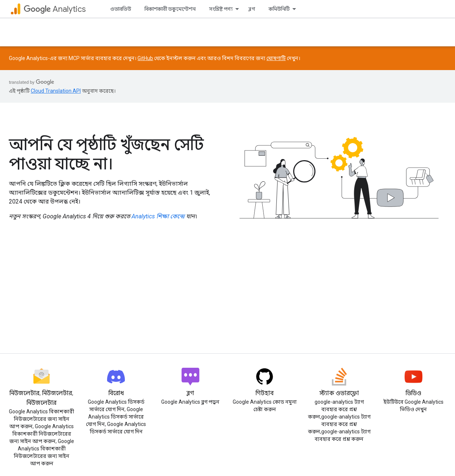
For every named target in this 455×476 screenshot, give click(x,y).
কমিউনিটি (279, 9)
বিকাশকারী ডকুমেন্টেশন (170, 9)
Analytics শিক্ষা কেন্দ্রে (158, 216)
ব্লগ (252, 9)
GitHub (145, 58)
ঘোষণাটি (276, 58)
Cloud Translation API (56, 91)
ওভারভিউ (121, 9)
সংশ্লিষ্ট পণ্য (221, 9)
